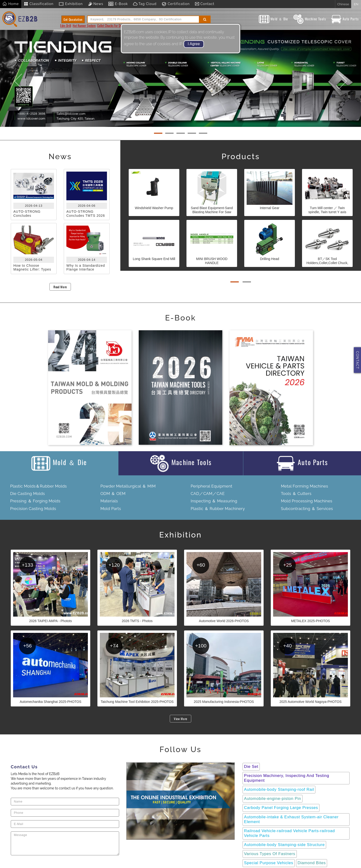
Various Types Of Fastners (270, 854)
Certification (176, 4)
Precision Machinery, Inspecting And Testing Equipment (287, 778)
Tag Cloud (145, 4)
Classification (39, 4)
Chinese (343, 4)
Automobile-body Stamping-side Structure (284, 845)
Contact (204, 4)
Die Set (251, 767)
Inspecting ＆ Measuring (214, 501)
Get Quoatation (73, 19)
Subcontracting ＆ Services (307, 509)
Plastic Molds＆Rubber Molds (38, 486)
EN (356, 4)
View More (180, 719)
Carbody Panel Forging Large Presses (281, 808)
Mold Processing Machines (306, 501)
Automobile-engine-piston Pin (273, 799)
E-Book (118, 4)
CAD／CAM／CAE (208, 494)
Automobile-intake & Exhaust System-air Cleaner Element (291, 819)
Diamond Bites (312, 863)
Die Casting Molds (27, 494)
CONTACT (357, 360)
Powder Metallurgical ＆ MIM (128, 486)
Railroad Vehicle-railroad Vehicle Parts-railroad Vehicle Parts (289, 833)
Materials (109, 501)
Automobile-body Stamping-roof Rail (279, 789)
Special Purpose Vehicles (269, 863)
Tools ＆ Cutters (296, 494)
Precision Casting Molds (33, 509)
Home (11, 4)
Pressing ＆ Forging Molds (35, 501)
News (96, 4)
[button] (18, 78)
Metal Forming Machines (304, 486)
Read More (60, 287)
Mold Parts (111, 509)
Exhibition (71, 4)
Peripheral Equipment (211, 486)
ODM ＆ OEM (113, 494)
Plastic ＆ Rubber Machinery (218, 509)
